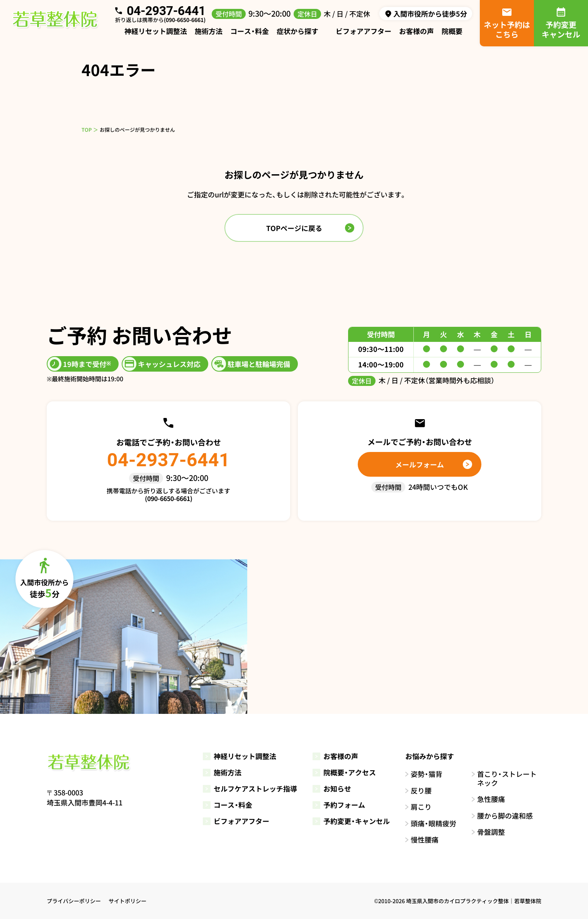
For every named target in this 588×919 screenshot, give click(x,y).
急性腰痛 (491, 799)
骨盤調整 (491, 832)
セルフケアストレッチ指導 (250, 788)
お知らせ (332, 788)
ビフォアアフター (364, 31)
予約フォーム (339, 805)
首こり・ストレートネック (507, 778)
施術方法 (209, 31)
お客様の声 (416, 31)
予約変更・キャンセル (351, 821)
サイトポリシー (127, 901)
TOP (87, 130)
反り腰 (421, 791)
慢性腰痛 (425, 840)
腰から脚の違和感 (505, 816)
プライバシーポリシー (74, 901)
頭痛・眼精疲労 (433, 823)
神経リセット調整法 (156, 31)
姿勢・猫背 (427, 774)
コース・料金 (250, 31)
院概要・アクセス (344, 772)
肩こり (421, 807)
